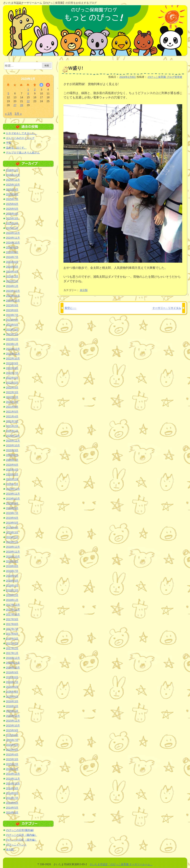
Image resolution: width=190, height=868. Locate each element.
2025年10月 (13, 185)
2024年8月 (12, 252)
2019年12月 (13, 489)
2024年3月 (12, 276)
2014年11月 (13, 779)
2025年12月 (13, 175)
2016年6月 (12, 687)
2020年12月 (13, 436)
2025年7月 (12, 199)
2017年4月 (12, 643)
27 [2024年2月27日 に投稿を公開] (15, 105)
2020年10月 (13, 445)
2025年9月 (12, 189)
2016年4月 (12, 697)
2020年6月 (12, 465)
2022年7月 (12, 373)
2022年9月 (12, 363)
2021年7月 (12, 402)
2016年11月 (13, 663)
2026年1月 (12, 170)
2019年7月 (12, 513)
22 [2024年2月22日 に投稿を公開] (28, 101)
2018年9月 (12, 561)
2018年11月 (13, 552)
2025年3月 (12, 218)
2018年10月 (13, 557)
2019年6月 (12, 518)
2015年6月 (12, 745)
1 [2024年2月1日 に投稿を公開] (28, 90)
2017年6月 (12, 634)
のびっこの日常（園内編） (22, 835)
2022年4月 (12, 387)
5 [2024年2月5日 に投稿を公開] (8, 93)
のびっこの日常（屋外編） (22, 840)
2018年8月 (12, 566)
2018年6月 (12, 576)
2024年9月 (12, 247)
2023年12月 (13, 291)
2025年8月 (12, 194)
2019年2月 (12, 537)
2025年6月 (12, 204)
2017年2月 (12, 648)
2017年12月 (13, 605)
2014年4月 (12, 812)
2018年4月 (12, 585)
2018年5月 (12, 581)
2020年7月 (12, 460)
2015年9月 (12, 730)
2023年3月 (12, 334)
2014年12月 (13, 774)
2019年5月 (12, 523)
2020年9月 (12, 450)
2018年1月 (12, 600)
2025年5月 (12, 209)
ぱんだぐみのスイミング (20, 138)
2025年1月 (12, 228)
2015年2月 (12, 764)
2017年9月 (12, 619)
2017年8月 (12, 624)
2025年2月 (12, 223)
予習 (9, 143)
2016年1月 (12, 711)
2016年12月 (13, 658)
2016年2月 (12, 706)
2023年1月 (12, 344)
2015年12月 (13, 716)
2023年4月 (12, 330)
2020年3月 (12, 474)
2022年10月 (13, 358)
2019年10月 (13, 499)
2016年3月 (12, 701)
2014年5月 (12, 808)
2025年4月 (12, 214)
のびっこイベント (16, 845)
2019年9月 (12, 503)
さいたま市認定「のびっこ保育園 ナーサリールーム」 (121, 864)
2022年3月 (12, 392)
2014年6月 (12, 803)
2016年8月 (12, 677)
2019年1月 (12, 542)
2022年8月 (12, 368)
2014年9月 (12, 788)
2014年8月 (12, 793)
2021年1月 (12, 431)
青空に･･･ (70, 308)
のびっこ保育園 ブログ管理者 (165, 77)
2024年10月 (13, 243)
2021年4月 (12, 416)
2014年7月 (12, 798)
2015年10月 (13, 726)
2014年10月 (13, 783)
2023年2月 (12, 339)
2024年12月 (13, 233)
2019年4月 (12, 528)
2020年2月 (12, 479)
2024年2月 (12, 281)
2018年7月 (12, 571)
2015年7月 (12, 740)
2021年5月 (12, 412)
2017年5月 (12, 639)
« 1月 (9, 114)
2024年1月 (12, 286)
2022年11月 (13, 354)
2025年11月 (13, 180)
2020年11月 (13, 441)
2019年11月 (13, 494)
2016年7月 (12, 682)
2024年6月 (12, 262)
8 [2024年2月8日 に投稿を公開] (28, 93)
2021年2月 (12, 426)
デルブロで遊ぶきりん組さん (23, 152)
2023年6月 (12, 320)
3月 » (18, 114)
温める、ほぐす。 (16, 148)
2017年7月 (12, 629)
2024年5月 (12, 267)
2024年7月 (12, 257)
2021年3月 (12, 421)
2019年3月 (12, 532)
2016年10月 (13, 668)
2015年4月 (12, 755)
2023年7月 (12, 315)
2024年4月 (12, 272)
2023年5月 (12, 325)
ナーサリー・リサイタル (167, 308)
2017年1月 (12, 653)
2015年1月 (12, 769)
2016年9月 (12, 672)
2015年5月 (12, 750)
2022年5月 (12, 383)
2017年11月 (13, 610)
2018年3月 (12, 590)
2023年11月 (13, 296)
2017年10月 (13, 614)
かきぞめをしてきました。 (22, 133)
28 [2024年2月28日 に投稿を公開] (22, 105)
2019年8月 (12, 508)
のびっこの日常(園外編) (20, 830)
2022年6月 (12, 378)
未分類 (84, 290)
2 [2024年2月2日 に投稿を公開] (35, 90)
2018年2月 (12, 595)
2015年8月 (12, 735)
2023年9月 (12, 305)
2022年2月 (12, 397)
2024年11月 (13, 238)
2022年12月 (13, 349)
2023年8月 (12, 310)
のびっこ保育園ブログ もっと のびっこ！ (95, 30)
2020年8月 (12, 455)
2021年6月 (12, 407)
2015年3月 (12, 759)
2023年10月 (13, 301)
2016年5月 (12, 692)
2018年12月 (13, 547)
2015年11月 (13, 721)
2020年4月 (12, 470)
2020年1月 (12, 484)
